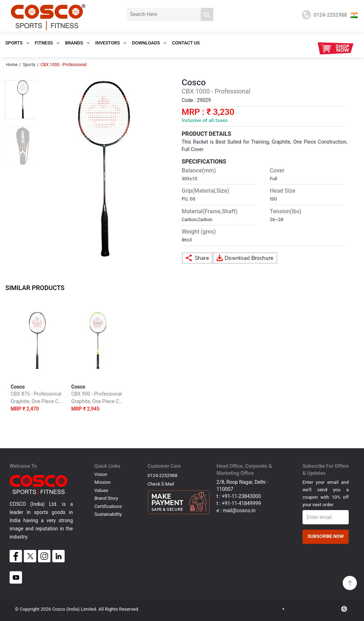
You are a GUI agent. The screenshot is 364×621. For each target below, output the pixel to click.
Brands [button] (77, 43)
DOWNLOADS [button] (149, 43)
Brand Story (106, 498)
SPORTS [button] (17, 43)
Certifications (108, 506)
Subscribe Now (326, 536)
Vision (101, 474)
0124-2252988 (162, 475)
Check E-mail (161, 484)
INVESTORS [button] (111, 43)
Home (12, 65)
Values (101, 490)
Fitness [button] (47, 43)
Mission (103, 482)
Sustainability (108, 514)
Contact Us (186, 43)
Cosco (38, 399)
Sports (29, 65)
